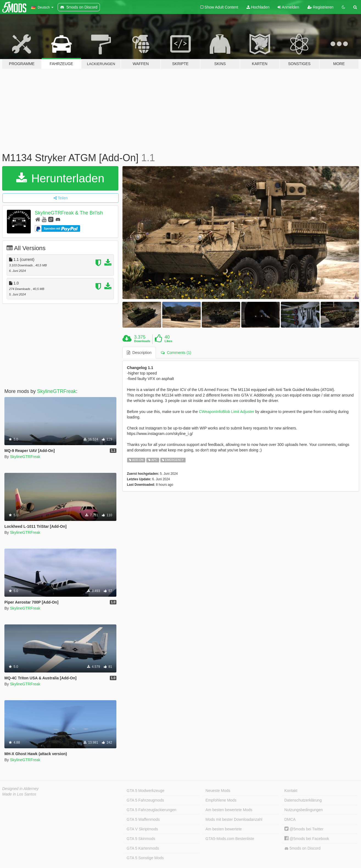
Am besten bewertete (224, 829)
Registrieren (321, 7)
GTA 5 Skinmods (141, 839)
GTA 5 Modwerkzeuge (145, 791)
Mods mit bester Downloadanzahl (234, 819)
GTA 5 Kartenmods (143, 848)
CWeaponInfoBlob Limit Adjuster (227, 412)
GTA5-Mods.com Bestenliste (230, 839)
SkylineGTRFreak (57, 391)
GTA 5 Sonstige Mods (145, 858)
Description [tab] (139, 353)
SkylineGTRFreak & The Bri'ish (69, 213)
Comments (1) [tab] (176, 353)
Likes (168, 341)
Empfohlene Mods (221, 800)
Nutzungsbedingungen (304, 810)
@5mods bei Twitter (304, 829)
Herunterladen (60, 178)
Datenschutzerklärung (303, 800)
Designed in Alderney (20, 789)
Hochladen (258, 7)
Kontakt (291, 791)
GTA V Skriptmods (142, 829)
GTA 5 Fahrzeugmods (145, 800)
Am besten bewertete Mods (229, 810)
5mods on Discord (303, 848)
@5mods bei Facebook (307, 839)
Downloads (142, 341)
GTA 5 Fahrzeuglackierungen (151, 810)
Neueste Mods (218, 791)
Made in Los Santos (19, 794)
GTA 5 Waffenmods (143, 819)
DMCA (290, 819)
